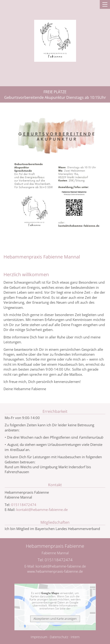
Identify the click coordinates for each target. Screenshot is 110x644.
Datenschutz (59, 637)
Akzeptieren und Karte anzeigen (55, 619)
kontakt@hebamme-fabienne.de (42, 510)
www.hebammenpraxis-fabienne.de (55, 571)
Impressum (39, 637)
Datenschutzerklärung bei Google (55, 612)
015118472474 (24, 505)
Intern (75, 637)
